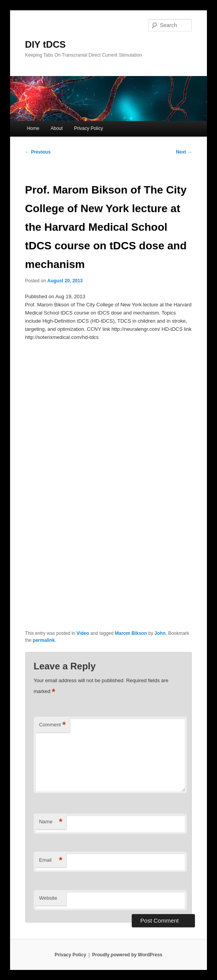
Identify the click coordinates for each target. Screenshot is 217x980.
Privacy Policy (89, 128)
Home (33, 128)
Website (48, 898)
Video (83, 633)
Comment (53, 725)
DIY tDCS (46, 44)
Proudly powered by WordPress (127, 955)
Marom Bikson (131, 633)
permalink (44, 640)
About (57, 128)
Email (51, 860)
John (160, 633)
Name (51, 822)
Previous (38, 152)
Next (184, 152)
